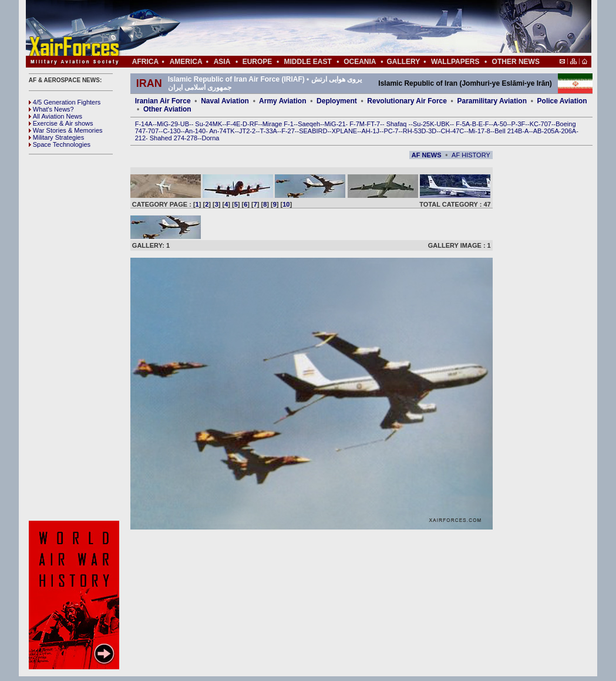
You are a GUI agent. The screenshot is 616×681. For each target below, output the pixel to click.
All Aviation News (55, 116)
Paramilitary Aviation (492, 101)
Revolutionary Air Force (407, 101)
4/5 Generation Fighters (66, 102)
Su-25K (424, 124)
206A (568, 131)
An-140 (195, 131)
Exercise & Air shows (61, 123)
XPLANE (344, 131)
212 (140, 138)
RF (254, 124)
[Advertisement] (344, 28)
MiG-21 (335, 124)
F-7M (357, 124)
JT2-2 (247, 131)
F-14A (144, 124)
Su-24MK (208, 124)
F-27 (288, 131)
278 (192, 138)
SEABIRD (313, 131)
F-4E (234, 124)
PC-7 (391, 131)
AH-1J (371, 131)
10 (286, 204)
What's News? (51, 109)
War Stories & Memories (66, 130)
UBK (443, 124)
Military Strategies (56, 137)
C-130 (171, 131)
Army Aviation (282, 101)
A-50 (500, 124)
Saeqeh (309, 124)
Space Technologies (60, 144)
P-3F (518, 124)
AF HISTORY (471, 155)
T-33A (268, 131)
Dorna (210, 138)
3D (432, 131)
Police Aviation (562, 101)
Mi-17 (477, 131)
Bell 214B (508, 131)
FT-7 (374, 124)
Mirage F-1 (278, 124)
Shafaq (398, 124)
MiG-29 (167, 124)
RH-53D (415, 131)
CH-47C (453, 131)
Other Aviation (167, 109)
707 (153, 131)
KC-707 (541, 124)
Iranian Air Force (163, 101)
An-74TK (222, 131)
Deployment (337, 101)
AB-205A (546, 131)
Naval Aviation (225, 101)
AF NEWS (427, 155)
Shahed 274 (167, 138)
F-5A (463, 124)
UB (185, 124)
